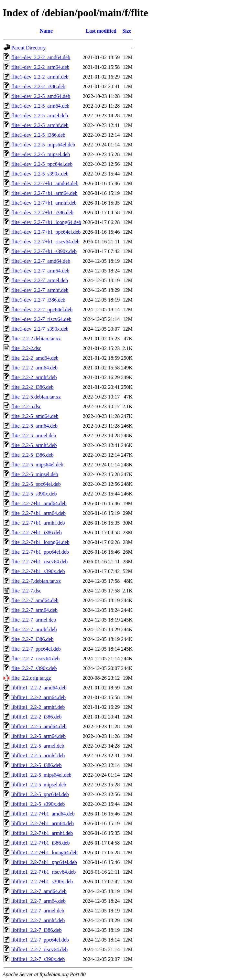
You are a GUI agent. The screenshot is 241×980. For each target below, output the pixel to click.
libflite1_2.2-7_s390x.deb (38, 959)
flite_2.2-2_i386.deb (33, 387)
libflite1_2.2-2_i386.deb (37, 717)
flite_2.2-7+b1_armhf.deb (38, 523)
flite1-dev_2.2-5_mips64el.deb (43, 145)
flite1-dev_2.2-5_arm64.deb (40, 106)
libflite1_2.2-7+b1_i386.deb (41, 843)
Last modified (101, 31)
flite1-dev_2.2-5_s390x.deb (40, 174)
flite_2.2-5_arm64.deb (34, 426)
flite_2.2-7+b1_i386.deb (37, 533)
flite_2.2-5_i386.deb (33, 455)
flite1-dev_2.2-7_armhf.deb (40, 290)
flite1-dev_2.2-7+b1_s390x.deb (44, 251)
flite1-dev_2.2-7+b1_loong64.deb (46, 222)
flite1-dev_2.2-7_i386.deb (38, 300)
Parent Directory (28, 48)
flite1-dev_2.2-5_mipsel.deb (41, 154)
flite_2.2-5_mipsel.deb (35, 474)
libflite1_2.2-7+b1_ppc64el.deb (44, 862)
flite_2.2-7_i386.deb (33, 639)
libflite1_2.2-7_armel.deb (38, 911)
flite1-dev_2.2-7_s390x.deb (40, 329)
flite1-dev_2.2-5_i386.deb (38, 135)
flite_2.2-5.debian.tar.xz (36, 397)
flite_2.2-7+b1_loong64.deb (40, 542)
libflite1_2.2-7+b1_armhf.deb (42, 833)
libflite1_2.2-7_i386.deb (37, 930)
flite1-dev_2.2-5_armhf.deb (40, 125)
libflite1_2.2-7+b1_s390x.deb (42, 882)
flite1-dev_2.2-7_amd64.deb (41, 261)
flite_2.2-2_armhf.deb (34, 377)
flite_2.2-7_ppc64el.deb (36, 649)
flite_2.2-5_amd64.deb (35, 416)
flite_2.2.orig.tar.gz (31, 678)
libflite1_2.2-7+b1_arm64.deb (43, 823)
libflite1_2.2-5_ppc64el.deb (40, 794)
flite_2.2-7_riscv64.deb (35, 659)
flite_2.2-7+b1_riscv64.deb (39, 562)
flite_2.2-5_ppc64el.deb (36, 484)
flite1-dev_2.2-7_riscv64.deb (41, 319)
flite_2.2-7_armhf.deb (34, 629)
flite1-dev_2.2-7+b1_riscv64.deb (45, 242)
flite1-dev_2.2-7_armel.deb (40, 280)
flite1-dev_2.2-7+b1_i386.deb (42, 213)
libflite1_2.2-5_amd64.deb (39, 726)
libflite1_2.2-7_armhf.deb (38, 920)
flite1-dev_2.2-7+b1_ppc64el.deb (46, 232)
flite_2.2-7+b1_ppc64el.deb (40, 552)
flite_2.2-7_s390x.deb (34, 668)
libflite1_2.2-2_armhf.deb (38, 707)
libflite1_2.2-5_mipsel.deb (39, 785)
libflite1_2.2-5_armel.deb (38, 746)
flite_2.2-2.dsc (26, 348)
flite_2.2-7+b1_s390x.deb (38, 571)
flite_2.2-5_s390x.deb (34, 494)
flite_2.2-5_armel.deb (34, 436)
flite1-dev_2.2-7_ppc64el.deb (42, 309)
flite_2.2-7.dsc (26, 591)
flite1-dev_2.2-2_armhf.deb (40, 77)
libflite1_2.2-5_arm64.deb (38, 736)
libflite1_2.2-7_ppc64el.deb (40, 940)
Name (46, 31)
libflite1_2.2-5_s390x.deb (38, 804)
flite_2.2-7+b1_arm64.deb (38, 513)
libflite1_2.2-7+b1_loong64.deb (44, 852)
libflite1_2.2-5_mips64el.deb (41, 775)
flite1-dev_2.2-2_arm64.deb (40, 67)
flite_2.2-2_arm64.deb (34, 368)
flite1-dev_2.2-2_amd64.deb (41, 57)
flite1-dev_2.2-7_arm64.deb (40, 271)
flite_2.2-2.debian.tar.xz (36, 339)
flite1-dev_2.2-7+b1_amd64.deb (45, 183)
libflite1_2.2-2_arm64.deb (38, 697)
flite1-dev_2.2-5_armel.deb (40, 116)
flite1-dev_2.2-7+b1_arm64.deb (44, 193)
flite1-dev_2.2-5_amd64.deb (41, 96)
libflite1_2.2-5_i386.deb (37, 765)
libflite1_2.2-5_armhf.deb (38, 756)
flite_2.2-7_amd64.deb (35, 600)
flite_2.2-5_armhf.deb (34, 445)
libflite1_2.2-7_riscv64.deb (39, 949)
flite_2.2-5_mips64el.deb (37, 465)
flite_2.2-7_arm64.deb (34, 610)
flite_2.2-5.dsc (26, 406)
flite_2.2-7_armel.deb (34, 620)
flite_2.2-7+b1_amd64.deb (39, 503)
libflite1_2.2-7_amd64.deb (39, 891)
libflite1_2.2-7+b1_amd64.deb (43, 814)
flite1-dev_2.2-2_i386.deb (38, 86)
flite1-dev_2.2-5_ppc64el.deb (42, 164)
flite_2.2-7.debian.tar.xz (36, 581)
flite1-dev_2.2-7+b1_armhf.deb (44, 203)
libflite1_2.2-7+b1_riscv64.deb (44, 872)
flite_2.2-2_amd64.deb (35, 358)
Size (127, 31)
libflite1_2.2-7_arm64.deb (38, 901)
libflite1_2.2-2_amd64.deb (39, 688)
